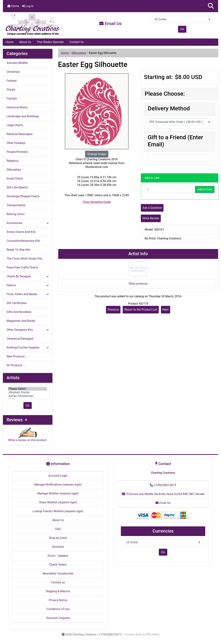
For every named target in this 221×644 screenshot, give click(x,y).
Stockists (58, 547)
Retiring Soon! (16, 214)
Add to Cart (205, 189)
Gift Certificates (17, 303)
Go (182, 29)
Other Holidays (16, 143)
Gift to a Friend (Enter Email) (175, 141)
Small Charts (15, 179)
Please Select (28, 389)
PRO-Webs (153, 634)
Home (13, 6)
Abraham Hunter (28, 392)
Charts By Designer (28, 276)
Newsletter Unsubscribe (58, 573)
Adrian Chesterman (28, 396)
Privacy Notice (58, 600)
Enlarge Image (97, 154)
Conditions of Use (58, 609)
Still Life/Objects (17, 187)
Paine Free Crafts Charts (22, 267)
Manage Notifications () (58, 485)
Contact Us (77, 42)
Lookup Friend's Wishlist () (58, 511)
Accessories (28, 223)
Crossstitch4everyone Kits (23, 241)
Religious (12, 161)
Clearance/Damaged (20, 339)
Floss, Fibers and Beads (28, 294)
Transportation (16, 205)
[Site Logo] (39, 24)
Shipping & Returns (58, 591)
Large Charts (15, 125)
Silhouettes (79, 53)
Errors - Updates (58, 556)
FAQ (58, 529)
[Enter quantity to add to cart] (170, 189)
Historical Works (17, 107)
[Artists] (28, 392)
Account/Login (58, 476)
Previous (113, 310)
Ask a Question (152, 208)
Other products (138, 284)
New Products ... (17, 356)
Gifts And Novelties (19, 312)
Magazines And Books (21, 321)
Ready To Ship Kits (19, 250)
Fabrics (28, 285)
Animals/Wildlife (17, 63)
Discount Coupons (58, 618)
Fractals (12, 98)
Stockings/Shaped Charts (23, 196)
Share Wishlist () (58, 502)
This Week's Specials (50, 42)
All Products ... (16, 365)
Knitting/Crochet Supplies (28, 348)
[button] (211, 6)
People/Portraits (17, 152)
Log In (28, 6)
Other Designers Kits (28, 330)
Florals (11, 90)
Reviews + (17, 420)
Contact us (58, 582)
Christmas (13, 72)
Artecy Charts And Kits (21, 232)
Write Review (151, 218)
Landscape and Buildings (23, 116)
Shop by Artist (58, 538)
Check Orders (58, 565)
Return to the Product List (141, 310)
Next (166, 310)
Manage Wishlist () (58, 493)
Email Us (110, 24)
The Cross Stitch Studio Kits (24, 259)
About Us (25, 42)
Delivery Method (169, 108)
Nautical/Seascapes (20, 134)
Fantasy (12, 81)
